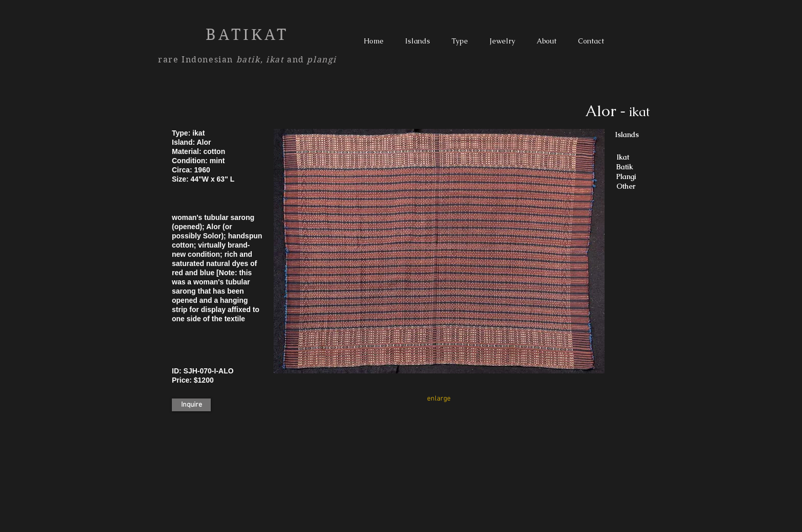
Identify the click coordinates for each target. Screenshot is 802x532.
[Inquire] (191, 405)
